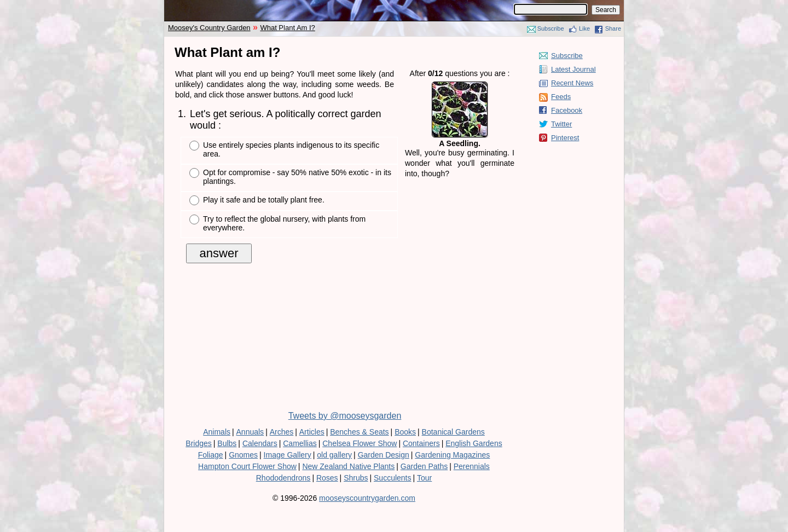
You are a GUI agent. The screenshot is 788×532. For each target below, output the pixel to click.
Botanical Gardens (453, 432)
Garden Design (384, 455)
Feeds (561, 97)
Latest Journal (573, 69)
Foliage (211, 455)
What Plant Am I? (287, 28)
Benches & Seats (359, 432)
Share (613, 28)
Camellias (300, 443)
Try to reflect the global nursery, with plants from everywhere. (284, 223)
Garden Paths (424, 466)
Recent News (572, 83)
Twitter (561, 124)
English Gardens (474, 443)
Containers (421, 443)
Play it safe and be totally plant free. (264, 200)
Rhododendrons (283, 478)
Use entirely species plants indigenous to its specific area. (291, 149)
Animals (217, 432)
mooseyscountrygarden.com (367, 498)
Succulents (392, 478)
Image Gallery (288, 455)
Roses (327, 478)
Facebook (567, 110)
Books (405, 432)
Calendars (260, 443)
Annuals (250, 432)
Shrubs (356, 478)
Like (584, 28)
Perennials (472, 466)
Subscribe (551, 28)
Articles (312, 432)
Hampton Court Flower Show (247, 466)
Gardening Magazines (452, 455)
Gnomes (243, 455)
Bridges (198, 443)
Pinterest (565, 138)
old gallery (334, 455)
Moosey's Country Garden (209, 28)
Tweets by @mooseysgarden (345, 416)
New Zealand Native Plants (348, 466)
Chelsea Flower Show (360, 443)
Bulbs (227, 443)
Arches (282, 432)
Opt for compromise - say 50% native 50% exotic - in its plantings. (297, 177)
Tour (424, 478)
